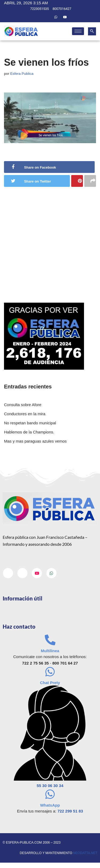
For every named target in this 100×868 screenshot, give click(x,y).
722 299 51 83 (70, 811)
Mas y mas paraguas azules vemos (35, 441)
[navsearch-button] (92, 31)
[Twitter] (47, 17)
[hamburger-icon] (78, 31)
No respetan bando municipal (30, 423)
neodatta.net (85, 853)
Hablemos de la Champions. (29, 432)
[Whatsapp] (56, 17)
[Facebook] (38, 17)
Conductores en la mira (25, 414)
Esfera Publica (22, 74)
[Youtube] (65, 17)
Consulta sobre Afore (23, 405)
